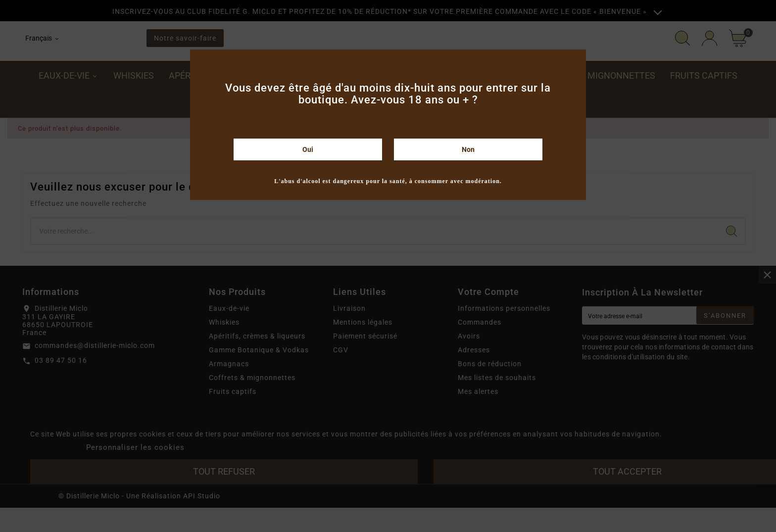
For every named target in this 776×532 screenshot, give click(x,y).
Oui (308, 149)
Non (468, 149)
